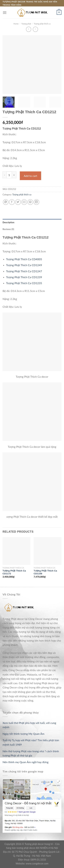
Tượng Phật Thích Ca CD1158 (45, 572)
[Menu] (5, 12)
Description (8, 222)
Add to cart (30, 176)
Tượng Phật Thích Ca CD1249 (24, 265)
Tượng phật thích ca (42, 24)
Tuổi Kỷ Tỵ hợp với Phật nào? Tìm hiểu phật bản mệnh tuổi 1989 (31, 742)
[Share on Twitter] (18, 202)
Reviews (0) (8, 229)
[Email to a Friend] (24, 202)
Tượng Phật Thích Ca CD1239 (24, 277)
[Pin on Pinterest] (30, 202)
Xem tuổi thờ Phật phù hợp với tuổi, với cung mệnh (29, 725)
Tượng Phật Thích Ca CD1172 (14, 572)
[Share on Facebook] (12, 202)
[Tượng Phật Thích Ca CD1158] (48, 551)
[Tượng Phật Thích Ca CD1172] (16, 551)
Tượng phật (26, 24)
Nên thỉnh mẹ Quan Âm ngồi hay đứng (26, 762)
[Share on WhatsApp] (6, 202)
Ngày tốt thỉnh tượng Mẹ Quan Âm (23, 734)
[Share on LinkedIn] (36, 202)
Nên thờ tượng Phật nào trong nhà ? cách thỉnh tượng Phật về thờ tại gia (31, 753)
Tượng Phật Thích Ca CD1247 (24, 271)
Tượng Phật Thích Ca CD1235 (24, 283)
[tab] (32, 222)
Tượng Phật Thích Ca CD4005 (24, 259)
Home (16, 24)
